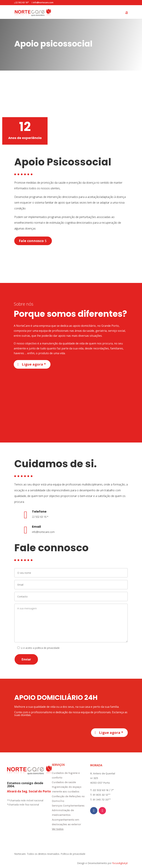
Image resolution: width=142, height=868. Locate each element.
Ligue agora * (34, 364)
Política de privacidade (73, 854)
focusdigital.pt (120, 863)
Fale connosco (31, 241)
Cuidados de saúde (64, 782)
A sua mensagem (71, 623)
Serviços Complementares (68, 806)
